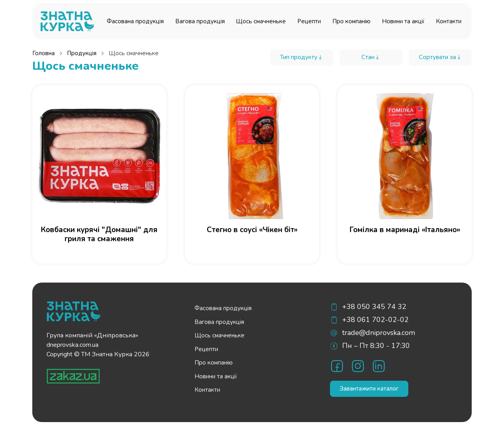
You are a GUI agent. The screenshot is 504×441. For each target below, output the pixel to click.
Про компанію (351, 21)
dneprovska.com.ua (72, 345)
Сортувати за (440, 57)
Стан (371, 57)
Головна (44, 53)
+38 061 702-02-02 (375, 320)
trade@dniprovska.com (379, 333)
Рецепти (309, 21)
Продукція (82, 53)
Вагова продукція (200, 21)
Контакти (449, 21)
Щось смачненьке (261, 21)
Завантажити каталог (369, 389)
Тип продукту (302, 57)
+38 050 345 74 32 (374, 307)
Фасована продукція (135, 21)
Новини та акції (403, 21)
